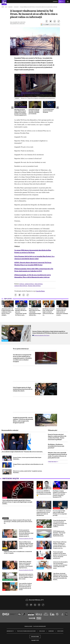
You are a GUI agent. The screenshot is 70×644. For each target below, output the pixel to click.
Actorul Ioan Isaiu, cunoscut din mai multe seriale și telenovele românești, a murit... (62, 312)
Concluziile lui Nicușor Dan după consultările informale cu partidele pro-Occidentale (34, 112)
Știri (6, 7)
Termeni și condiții (28, 626)
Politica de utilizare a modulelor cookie (26, 631)
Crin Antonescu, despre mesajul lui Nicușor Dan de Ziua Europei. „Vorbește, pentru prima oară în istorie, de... (18, 522)
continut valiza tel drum (21, 286)
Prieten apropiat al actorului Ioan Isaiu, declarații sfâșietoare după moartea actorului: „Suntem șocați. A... (26, 533)
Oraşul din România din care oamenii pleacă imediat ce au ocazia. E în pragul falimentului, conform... (60, 523)
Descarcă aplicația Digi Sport (42, 335)
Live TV (61, 2)
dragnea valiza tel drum (34, 286)
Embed (17, 98)
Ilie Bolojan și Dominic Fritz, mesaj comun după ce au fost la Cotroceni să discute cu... (49, 312)
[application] (35, 85)
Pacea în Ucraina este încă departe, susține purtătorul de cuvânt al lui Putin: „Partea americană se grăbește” (57, 437)
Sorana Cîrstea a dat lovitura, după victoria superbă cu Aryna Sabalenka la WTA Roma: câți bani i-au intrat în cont (50, 332)
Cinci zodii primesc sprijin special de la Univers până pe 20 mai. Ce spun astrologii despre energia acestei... (17, 502)
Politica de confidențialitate (39, 626)
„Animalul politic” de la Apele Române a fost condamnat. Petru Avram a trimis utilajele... (8, 312)
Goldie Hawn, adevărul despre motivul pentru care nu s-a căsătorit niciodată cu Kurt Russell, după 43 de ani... (26, 565)
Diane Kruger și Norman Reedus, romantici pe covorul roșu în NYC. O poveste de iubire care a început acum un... (60, 545)
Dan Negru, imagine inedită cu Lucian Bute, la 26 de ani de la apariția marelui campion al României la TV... (60, 494)
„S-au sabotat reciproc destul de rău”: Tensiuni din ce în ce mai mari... (22, 452)
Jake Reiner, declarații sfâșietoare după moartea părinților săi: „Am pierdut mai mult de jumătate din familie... (60, 576)
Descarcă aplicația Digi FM (26, 538)
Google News (40, 291)
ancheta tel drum (29, 284)
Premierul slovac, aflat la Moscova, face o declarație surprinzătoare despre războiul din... (35, 312)
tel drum (22, 284)
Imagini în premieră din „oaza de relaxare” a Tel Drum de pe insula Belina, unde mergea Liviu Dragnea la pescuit (23, 420)
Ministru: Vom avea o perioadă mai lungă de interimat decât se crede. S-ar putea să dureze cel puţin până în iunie (57, 455)
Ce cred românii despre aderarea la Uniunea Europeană (48, 111)
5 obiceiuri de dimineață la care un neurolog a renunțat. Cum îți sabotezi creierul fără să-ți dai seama (60, 565)
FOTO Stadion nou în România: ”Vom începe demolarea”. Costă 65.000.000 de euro (59, 533)
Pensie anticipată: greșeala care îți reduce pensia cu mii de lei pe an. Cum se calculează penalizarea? (60, 555)
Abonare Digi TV (10, 631)
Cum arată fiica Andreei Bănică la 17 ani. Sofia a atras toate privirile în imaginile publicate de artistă (25, 586)
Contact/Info (60, 631)
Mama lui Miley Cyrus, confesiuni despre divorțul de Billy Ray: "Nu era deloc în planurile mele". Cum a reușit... (26, 545)
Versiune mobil (35, 637)
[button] (35, 85)
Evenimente (16, 7)
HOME (3, 7)
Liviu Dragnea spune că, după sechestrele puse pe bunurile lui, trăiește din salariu (23, 389)
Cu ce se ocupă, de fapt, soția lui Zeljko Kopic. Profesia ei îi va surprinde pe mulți (60, 513)
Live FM (55, 2)
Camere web (51, 631)
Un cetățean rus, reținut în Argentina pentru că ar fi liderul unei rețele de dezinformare (44, 513)
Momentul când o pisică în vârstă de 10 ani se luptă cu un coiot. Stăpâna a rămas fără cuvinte (26, 576)
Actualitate (11, 7)
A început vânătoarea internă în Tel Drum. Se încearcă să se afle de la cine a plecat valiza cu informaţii (39, 7)
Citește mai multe (52, 462)
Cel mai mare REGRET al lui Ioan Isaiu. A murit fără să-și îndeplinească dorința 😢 (44, 493)
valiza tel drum (39, 284)
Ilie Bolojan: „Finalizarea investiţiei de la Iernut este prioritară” (56, 446)
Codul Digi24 (42, 631)
